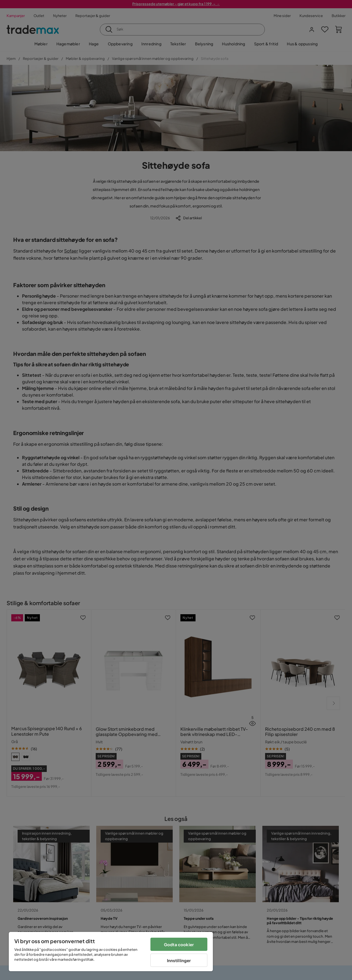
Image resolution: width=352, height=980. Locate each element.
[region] (111, 952)
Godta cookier (179, 944)
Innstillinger (179, 960)
